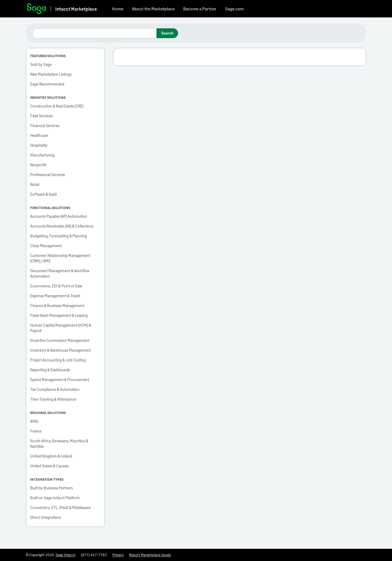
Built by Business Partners (51, 488)
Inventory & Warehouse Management (60, 350)
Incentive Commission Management (60, 340)
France (36, 431)
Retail (35, 184)
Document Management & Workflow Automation (60, 273)
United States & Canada (49, 466)
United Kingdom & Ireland (51, 456)
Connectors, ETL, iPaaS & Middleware (60, 508)
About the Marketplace (153, 9)
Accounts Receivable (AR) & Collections (62, 226)
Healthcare (39, 135)
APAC (35, 421)
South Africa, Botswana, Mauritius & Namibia (59, 444)
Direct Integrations (46, 517)
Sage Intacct (65, 555)
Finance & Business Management (57, 306)
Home (118, 9)
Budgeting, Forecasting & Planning (59, 236)
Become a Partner (200, 9)
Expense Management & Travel (55, 296)
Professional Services (48, 175)
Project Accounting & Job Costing (58, 360)
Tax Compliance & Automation (55, 389)
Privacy (118, 555)
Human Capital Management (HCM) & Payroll (61, 328)
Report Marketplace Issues (150, 555)
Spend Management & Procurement (60, 380)
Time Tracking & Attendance (53, 399)
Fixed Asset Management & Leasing (59, 315)
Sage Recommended (47, 84)
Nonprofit (38, 165)
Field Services (41, 116)
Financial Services (45, 126)
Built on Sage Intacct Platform (55, 498)
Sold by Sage (41, 64)
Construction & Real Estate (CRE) (57, 106)
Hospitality (39, 145)
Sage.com (234, 9)
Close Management (46, 246)
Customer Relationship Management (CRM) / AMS (60, 258)
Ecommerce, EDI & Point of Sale (56, 286)
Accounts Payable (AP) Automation (59, 216)
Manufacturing (42, 155)
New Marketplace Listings (51, 74)
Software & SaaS (44, 194)
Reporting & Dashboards (50, 370)
